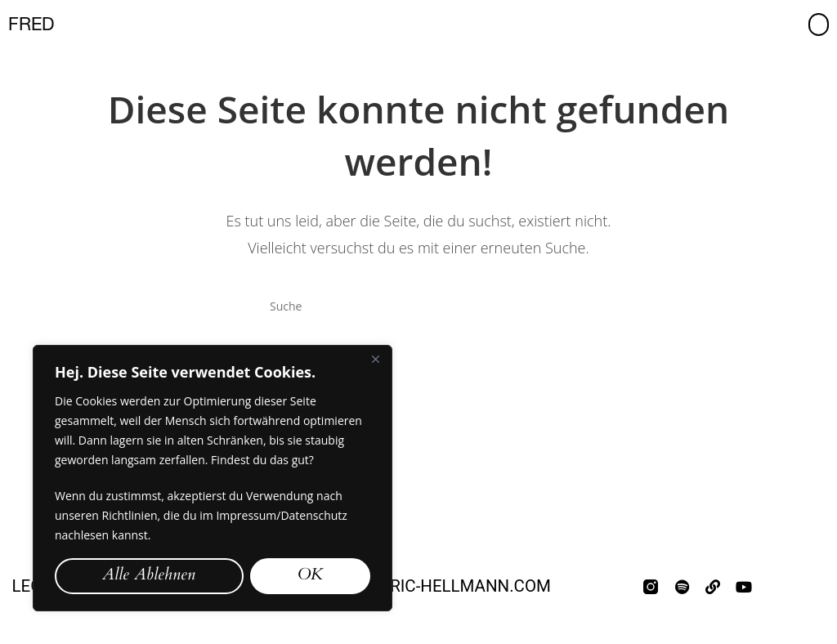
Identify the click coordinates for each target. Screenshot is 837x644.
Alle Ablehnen (149, 576)
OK (310, 576)
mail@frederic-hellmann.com (418, 586)
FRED (31, 24)
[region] (213, 478)
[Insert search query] (418, 306)
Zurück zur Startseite (419, 387)
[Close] (375, 359)
